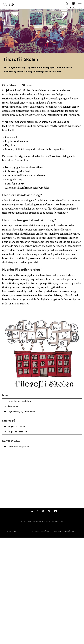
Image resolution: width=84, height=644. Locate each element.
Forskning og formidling (19, 401)
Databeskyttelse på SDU (64, 531)
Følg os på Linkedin (17, 426)
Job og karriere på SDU (40, 531)
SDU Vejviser (11, 531)
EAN (61, 521)
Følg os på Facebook (17, 432)
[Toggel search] (67, 5)
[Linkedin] (32, 511)
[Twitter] (43, 511)
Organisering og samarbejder (22, 411)
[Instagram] (49, 511)
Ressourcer (13, 406)
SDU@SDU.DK (38, 521)
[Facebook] (37, 511)
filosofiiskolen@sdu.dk (19, 446)
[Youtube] (56, 511)
